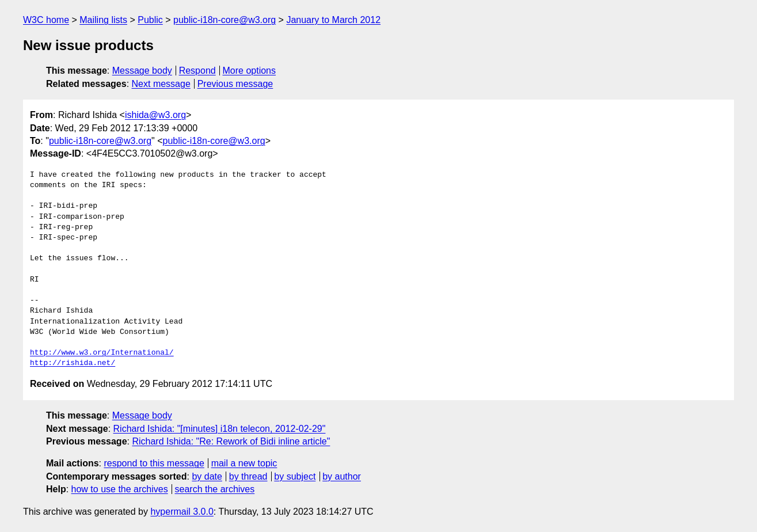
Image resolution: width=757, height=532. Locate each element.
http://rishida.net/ (73, 363)
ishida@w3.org (155, 115)
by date (207, 476)
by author (342, 476)
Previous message (235, 84)
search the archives (215, 489)
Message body (142, 71)
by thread (248, 476)
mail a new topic (244, 463)
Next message (161, 84)
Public (150, 20)
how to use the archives (120, 489)
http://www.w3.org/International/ (102, 353)
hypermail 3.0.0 (182, 512)
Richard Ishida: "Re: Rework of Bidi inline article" (231, 441)
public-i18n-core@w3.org (225, 20)
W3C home (46, 20)
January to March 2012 (333, 20)
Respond (197, 71)
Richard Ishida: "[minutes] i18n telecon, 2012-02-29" (220, 429)
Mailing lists (103, 20)
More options (250, 71)
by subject (295, 476)
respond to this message (154, 463)
